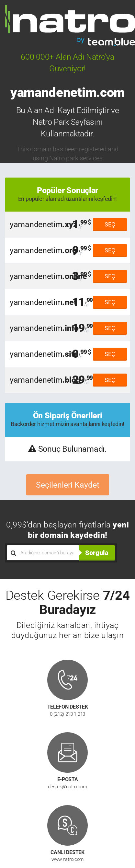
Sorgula (97, 553)
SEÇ (110, 224)
